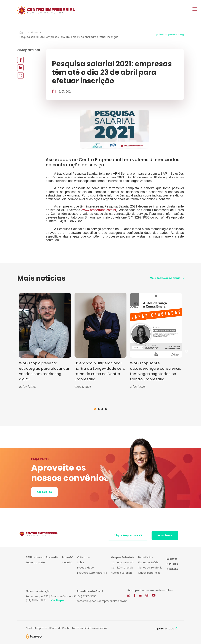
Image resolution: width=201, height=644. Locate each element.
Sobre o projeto (35, 562)
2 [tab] (99, 409)
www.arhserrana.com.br (99, 210)
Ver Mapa (57, 600)
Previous (15, 351)
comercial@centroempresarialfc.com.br (102, 601)
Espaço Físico (85, 568)
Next (186, 351)
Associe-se (44, 492)
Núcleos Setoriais (121, 573)
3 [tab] (102, 409)
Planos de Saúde (148, 562)
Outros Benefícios (149, 573)
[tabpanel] (45, 341)
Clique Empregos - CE (128, 535)
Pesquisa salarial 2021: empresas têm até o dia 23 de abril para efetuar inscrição (69, 37)
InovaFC (67, 562)
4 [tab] (106, 409)
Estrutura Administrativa (92, 573)
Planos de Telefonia (150, 568)
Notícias (33, 33)
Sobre (81, 562)
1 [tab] (95, 409)
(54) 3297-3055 (36, 600)
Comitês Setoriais (122, 568)
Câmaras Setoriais (122, 562)
